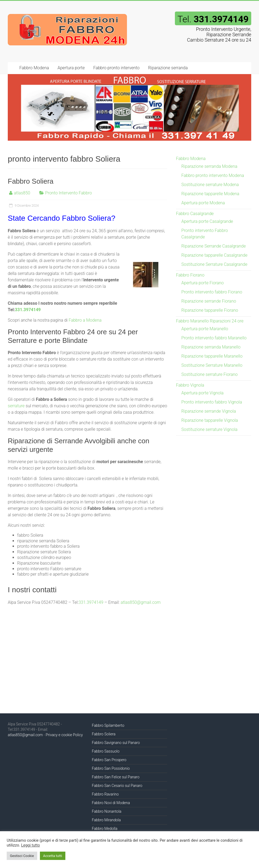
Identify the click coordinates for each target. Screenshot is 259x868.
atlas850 (22, 193)
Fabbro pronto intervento (116, 68)
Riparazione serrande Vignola (209, 411)
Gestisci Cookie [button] (22, 856)
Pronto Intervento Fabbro (69, 193)
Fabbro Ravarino (105, 794)
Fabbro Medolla (105, 829)
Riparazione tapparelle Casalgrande (214, 255)
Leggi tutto (31, 845)
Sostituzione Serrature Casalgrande (214, 264)
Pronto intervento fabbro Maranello (214, 338)
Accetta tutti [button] (53, 856)
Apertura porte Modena (203, 203)
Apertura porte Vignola (202, 393)
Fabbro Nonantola (107, 811)
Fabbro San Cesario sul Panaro (117, 786)
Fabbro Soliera (31, 181)
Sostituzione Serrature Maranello (212, 365)
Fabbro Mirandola (106, 820)
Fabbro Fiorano (190, 275)
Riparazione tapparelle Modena (210, 194)
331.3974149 (28, 310)
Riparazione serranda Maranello (211, 347)
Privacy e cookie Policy (64, 735)
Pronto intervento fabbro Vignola (212, 402)
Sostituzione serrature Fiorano (209, 374)
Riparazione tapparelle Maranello (212, 356)
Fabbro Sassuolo (106, 751)
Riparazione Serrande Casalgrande (214, 246)
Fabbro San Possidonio (111, 768)
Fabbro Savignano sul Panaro (116, 743)
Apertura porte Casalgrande (207, 221)
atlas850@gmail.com (140, 602)
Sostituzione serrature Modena (210, 185)
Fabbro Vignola (190, 385)
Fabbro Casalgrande (195, 214)
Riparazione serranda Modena (209, 166)
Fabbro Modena (34, 68)
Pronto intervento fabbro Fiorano (212, 292)
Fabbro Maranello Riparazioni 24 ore (210, 321)
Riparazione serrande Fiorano (209, 301)
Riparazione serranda (168, 68)
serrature (16, 406)
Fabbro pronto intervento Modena (213, 175)
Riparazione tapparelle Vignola (210, 420)
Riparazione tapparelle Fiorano (210, 310)
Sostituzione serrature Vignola (209, 429)
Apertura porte (71, 68)
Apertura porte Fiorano (202, 283)
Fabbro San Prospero (109, 760)
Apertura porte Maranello (205, 329)
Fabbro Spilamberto (108, 725)
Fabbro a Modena (85, 320)
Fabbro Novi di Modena (111, 803)
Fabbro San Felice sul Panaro (116, 777)
